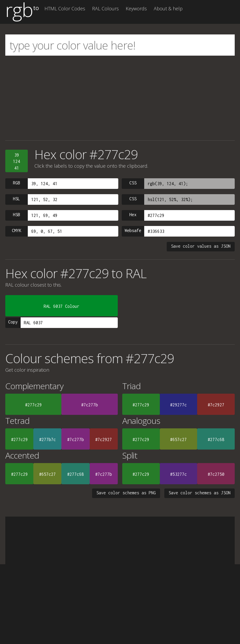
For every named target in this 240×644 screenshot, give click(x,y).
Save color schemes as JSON (200, 493)
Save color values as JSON (201, 246)
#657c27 (178, 439)
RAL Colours (105, 8)
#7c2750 (216, 474)
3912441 (17, 161)
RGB (17, 183)
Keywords (136, 8)
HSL (17, 199)
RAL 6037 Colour (62, 306)
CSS (133, 183)
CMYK (17, 230)
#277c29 (33, 405)
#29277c (178, 405)
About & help (168, 8)
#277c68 (216, 439)
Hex (133, 215)
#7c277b (90, 405)
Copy (13, 322)
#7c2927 (216, 405)
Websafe (133, 230)
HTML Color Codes (65, 8)
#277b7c (47, 439)
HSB (17, 215)
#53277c (178, 474)
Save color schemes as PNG (126, 493)
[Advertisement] (120, 98)
